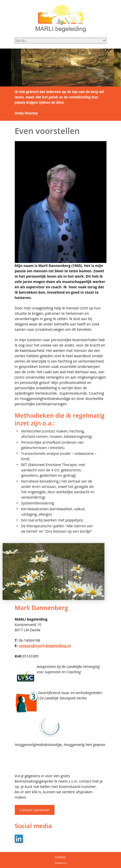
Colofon (61, 857)
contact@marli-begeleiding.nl (45, 646)
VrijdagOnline (60, 863)
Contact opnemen (35, 810)
